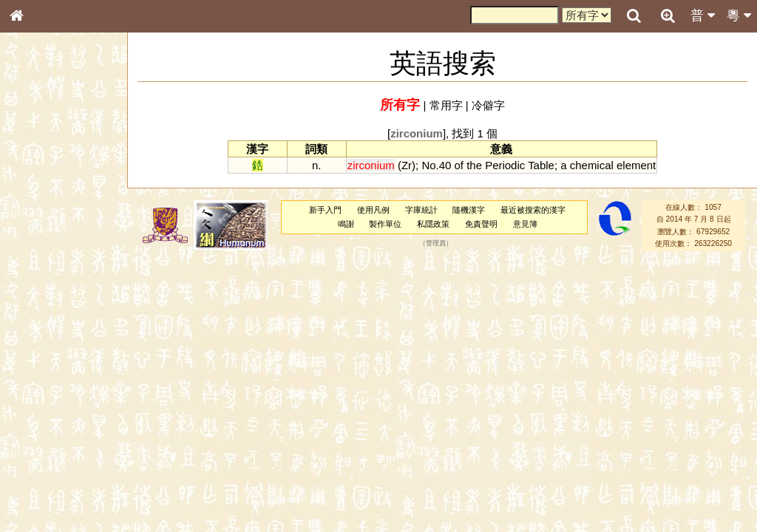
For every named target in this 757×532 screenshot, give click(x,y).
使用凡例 (373, 210)
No (428, 165)
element (636, 165)
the (474, 165)
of (459, 165)
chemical (592, 165)
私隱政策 (433, 224)
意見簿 (525, 224)
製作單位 (385, 224)
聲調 (70, 389)
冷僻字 (488, 105)
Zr (407, 165)
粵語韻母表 (41, 317)
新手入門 (325, 210)
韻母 (50, 389)
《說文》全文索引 (54, 454)
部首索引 (36, 197)
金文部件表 (41, 238)
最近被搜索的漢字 (533, 210)
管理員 (436, 243)
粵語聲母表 (41, 303)
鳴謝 (346, 224)
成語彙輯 (36, 481)
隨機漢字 (469, 210)
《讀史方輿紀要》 (54, 468)
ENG (65, 163)
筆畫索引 (36, 211)
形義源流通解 (45, 251)
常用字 (446, 105)
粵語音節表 (41, 290)
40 (445, 165)
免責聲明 (481, 224)
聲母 (30, 389)
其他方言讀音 (45, 415)
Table (541, 165)
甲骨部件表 (41, 224)
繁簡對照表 (41, 494)
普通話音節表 (45, 402)
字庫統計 (421, 210)
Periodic (505, 165)
